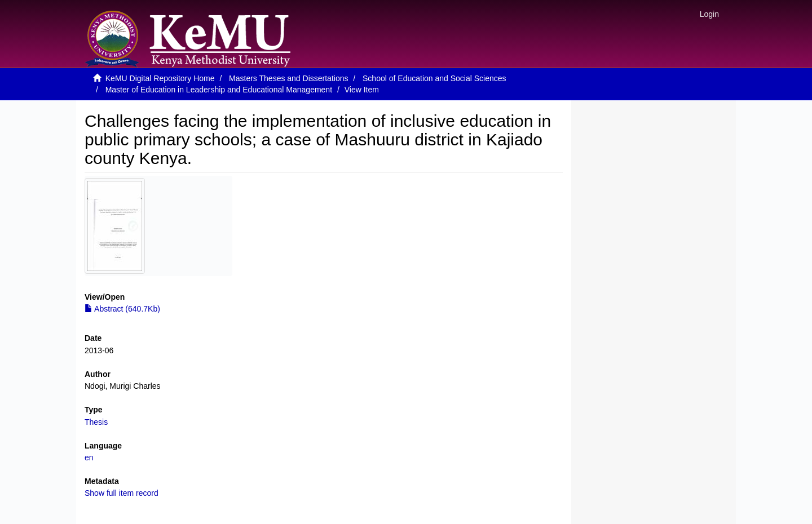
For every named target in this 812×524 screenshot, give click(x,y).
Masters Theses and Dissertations (288, 78)
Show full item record (122, 493)
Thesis (96, 422)
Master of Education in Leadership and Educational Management (219, 90)
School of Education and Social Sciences (434, 78)
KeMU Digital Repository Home (160, 78)
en (89, 458)
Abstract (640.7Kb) (122, 309)
